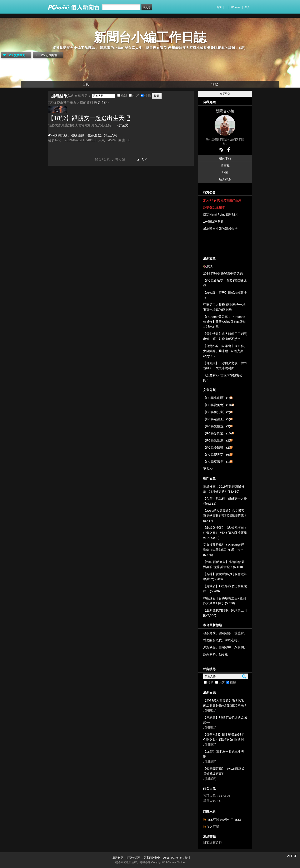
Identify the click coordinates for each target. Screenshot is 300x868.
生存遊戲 (94, 135)
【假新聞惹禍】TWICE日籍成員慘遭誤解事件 (224, 771)
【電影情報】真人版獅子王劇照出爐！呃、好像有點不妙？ (225, 336)
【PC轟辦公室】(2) (217, 412)
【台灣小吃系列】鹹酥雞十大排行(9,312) (225, 501)
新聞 (219, 7)
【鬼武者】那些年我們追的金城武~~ (225, 720)
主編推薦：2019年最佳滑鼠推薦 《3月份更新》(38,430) (224, 489)
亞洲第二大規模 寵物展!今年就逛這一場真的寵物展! (224, 307)
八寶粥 (239, 647)
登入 (247, 7)
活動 (215, 84)
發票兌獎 (209, 633)
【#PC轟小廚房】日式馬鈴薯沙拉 (225, 295)
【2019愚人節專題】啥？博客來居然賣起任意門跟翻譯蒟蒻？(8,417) (225, 516)
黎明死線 (61, 135)
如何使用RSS (231, 820)
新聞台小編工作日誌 (150, 37)
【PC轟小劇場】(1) (217, 398)
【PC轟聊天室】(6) (217, 455)
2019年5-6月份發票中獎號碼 (223, 273)
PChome (235, 7)
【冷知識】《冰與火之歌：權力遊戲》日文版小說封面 (225, 366)
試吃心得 (231, 640)
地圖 (225, 172)
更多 (208, 469)
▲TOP (141, 159)
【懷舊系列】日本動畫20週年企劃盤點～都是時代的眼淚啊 (224, 737)
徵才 (188, 858)
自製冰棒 (225, 647)
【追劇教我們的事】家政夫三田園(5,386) (225, 613)
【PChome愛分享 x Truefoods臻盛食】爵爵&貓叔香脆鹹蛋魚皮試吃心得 (224, 322)
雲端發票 (225, 633)
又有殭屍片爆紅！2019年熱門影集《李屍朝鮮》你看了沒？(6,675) (224, 550)
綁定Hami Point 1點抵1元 (221, 214)
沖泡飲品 (209, 647)
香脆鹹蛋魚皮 (212, 640)
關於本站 (225, 158)
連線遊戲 (77, 135)
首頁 (86, 84)
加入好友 (225, 180)
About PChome (172, 858)
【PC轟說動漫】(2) (217, 440)
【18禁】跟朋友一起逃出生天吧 (89, 118)
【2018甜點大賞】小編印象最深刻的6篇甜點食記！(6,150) (224, 564)
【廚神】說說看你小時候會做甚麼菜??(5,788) (225, 576)
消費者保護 (133, 858)
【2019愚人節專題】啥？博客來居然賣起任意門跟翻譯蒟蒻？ (225, 703)
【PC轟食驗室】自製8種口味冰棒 (225, 283)
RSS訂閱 (213, 820)
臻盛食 (239, 633)
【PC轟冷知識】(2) (217, 447)
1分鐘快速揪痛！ (215, 221)
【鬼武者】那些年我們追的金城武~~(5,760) (225, 589)
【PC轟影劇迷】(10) (217, 433)
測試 (209, 266)
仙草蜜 (223, 654)
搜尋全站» (102, 102)
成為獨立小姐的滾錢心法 (220, 229)
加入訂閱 (213, 827)
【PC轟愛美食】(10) (217, 405)
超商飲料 (209, 654)
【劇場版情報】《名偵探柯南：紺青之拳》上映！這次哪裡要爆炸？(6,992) (225, 533)
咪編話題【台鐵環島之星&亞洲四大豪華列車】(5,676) (224, 601)
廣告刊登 (118, 858)
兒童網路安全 (152, 858)
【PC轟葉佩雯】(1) (217, 462)
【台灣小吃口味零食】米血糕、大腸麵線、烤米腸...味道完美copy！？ (225, 351)
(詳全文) (123, 125)
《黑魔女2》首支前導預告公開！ (223, 378)
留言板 (225, 165)
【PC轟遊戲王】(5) (217, 419)
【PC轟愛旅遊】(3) (217, 426)
